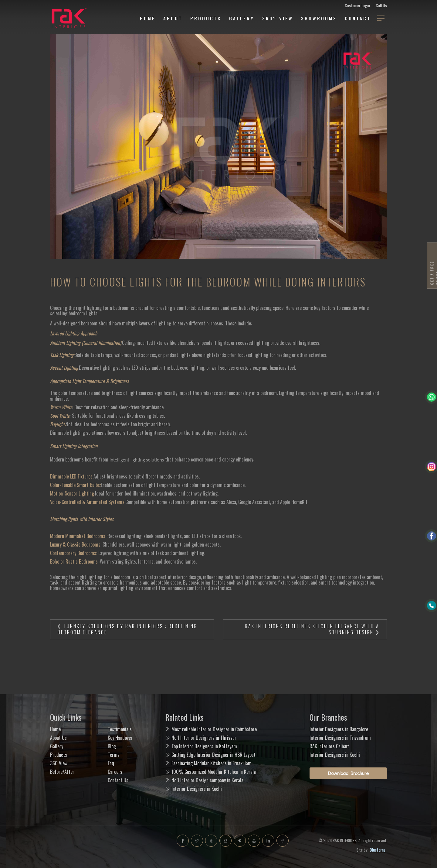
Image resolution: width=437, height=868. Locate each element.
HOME (148, 18)
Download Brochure (348, 773)
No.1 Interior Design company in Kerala (207, 780)
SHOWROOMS (319, 18)
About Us (58, 738)
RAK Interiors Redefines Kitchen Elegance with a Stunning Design (312, 629)
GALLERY (242, 18)
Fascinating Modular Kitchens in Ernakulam (212, 763)
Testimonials (120, 729)
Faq (111, 763)
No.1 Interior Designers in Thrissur (204, 738)
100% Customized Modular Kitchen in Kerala (214, 772)
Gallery (57, 746)
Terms (114, 755)
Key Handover (120, 738)
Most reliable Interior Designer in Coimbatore (214, 729)
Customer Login (357, 5)
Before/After (62, 772)
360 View (59, 763)
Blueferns (378, 850)
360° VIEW (278, 18)
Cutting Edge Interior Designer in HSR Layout (213, 755)
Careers (115, 772)
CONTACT (358, 18)
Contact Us (118, 780)
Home (55, 729)
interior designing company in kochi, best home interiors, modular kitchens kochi (103, 847)
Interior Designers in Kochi (197, 789)
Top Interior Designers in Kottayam (204, 746)
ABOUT (173, 18)
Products (206, 18)
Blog (112, 746)
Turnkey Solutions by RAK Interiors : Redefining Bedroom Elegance (127, 629)
